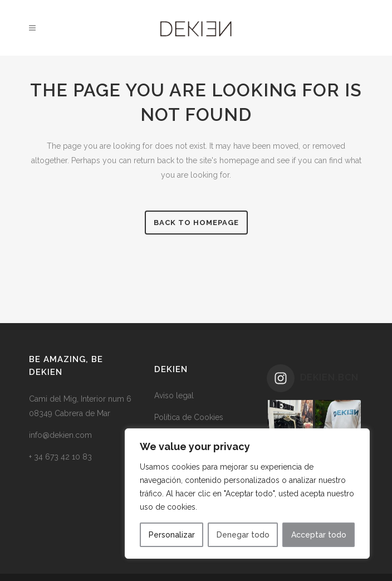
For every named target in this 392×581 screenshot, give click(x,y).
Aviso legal (174, 396)
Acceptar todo (319, 535)
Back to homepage (196, 223)
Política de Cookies (189, 417)
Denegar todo (243, 535)
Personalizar (172, 535)
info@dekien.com (60, 435)
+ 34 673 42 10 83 (60, 457)
